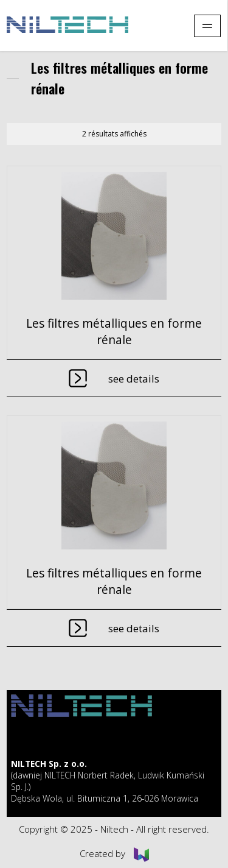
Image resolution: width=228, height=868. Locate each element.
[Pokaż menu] (207, 26)
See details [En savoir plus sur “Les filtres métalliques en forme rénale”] (134, 379)
